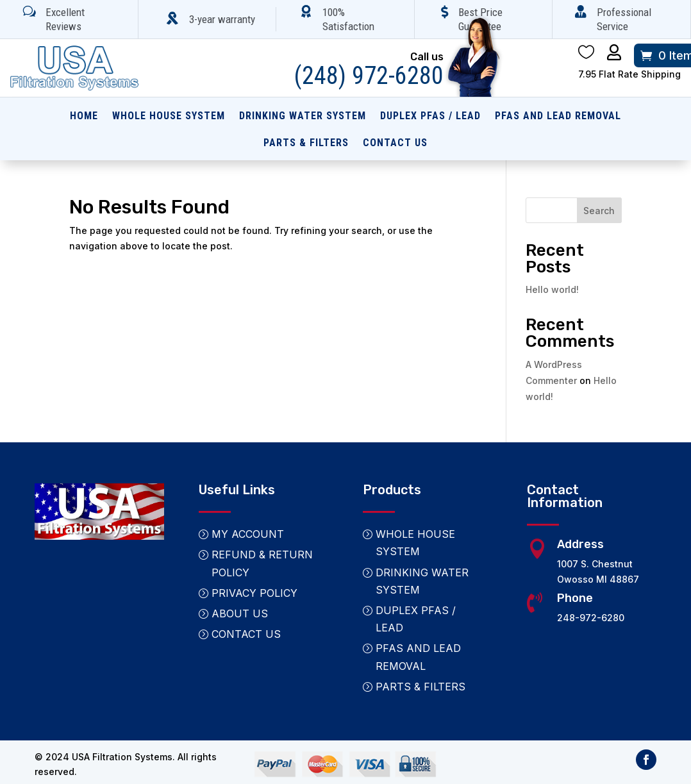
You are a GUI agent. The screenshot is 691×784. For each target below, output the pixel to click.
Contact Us (395, 144)
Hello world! (552, 289)
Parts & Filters (306, 144)
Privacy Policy (254, 593)
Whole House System (169, 117)
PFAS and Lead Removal (558, 117)
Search (599, 211)
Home (84, 117)
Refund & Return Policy (262, 563)
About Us (240, 613)
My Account (248, 534)
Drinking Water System (303, 117)
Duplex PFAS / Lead (430, 117)
